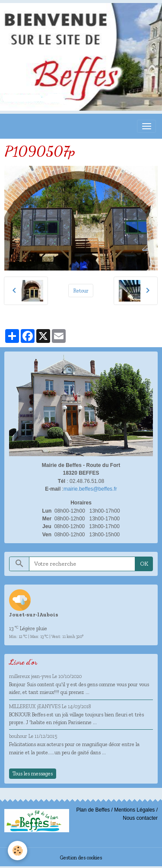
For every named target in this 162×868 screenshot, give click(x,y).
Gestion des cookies (81, 857)
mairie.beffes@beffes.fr (90, 489)
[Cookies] (17, 851)
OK (144, 564)
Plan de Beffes (93, 810)
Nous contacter (140, 818)
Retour (81, 291)
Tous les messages (33, 773)
